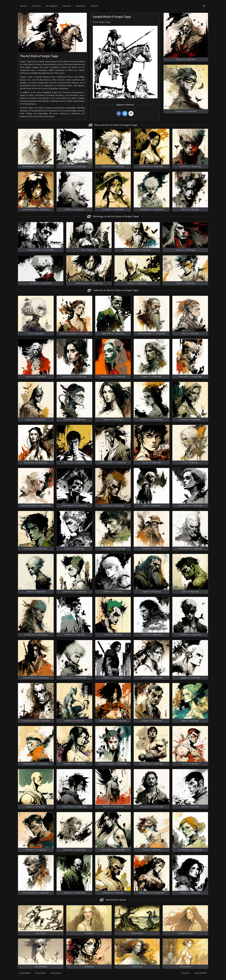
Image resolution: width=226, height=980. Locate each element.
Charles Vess (137, 967)
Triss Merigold (184, 850)
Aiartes (23, 6)
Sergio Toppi (191, 59)
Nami (184, 721)
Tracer (179, 283)
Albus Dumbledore (29, 166)
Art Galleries (52, 6)
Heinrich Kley (41, 933)
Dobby (145, 505)
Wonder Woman (145, 893)
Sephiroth (106, 807)
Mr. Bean (145, 721)
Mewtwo (68, 721)
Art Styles (36, 6)
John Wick (68, 635)
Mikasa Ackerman (29, 209)
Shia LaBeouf (145, 807)
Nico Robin (106, 209)
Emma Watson (184, 505)
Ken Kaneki (184, 166)
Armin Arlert (184, 376)
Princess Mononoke (106, 764)
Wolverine (106, 893)
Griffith (68, 209)
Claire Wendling (41, 967)
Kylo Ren (106, 678)
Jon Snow (145, 635)
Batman (29, 419)
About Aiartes (25, 973)
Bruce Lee (68, 462)
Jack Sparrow (29, 635)
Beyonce (184, 419)
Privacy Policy (41, 973)
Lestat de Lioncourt (29, 721)
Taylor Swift (68, 850)
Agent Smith (106, 333)
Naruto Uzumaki (29, 764)
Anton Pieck (89, 933)
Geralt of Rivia (184, 549)
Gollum (29, 592)
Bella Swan (145, 419)
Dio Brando (106, 166)
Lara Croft (145, 678)
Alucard (179, 59)
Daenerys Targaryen (29, 505)
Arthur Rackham (137, 933)
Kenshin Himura (29, 678)
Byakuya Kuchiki (106, 462)
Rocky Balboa (145, 764)
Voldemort (68, 893)
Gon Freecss (68, 166)
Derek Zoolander (34, 250)
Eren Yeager (29, 549)
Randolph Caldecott (185, 933)
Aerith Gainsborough (68, 333)
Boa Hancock (145, 166)
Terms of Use (56, 973)
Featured (67, 6)
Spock (184, 807)
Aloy (184, 333)
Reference (81, 6)
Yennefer (184, 893)
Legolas (184, 678)
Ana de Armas (68, 376)
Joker (184, 209)
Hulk (184, 592)
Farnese (68, 549)
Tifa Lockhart (106, 850)
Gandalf (145, 549)
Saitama (130, 283)
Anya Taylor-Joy (106, 376)
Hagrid (145, 592)
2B (82, 250)
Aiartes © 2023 (200, 973)
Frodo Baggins (106, 549)
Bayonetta (179, 111)
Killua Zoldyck (145, 209)
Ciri (184, 462)
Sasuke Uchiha (68, 807)
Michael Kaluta (185, 967)
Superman (29, 850)
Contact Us (185, 973)
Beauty (106, 419)
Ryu (184, 764)
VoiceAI (94, 6)
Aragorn (145, 376)
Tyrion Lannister (29, 893)
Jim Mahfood (89, 967)
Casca (145, 462)
